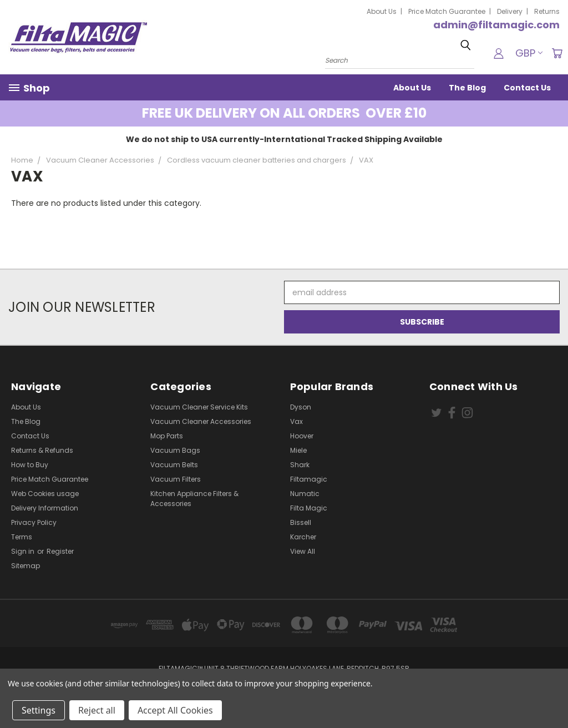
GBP (529, 53)
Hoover (302, 436)
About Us (382, 11)
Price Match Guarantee (447, 11)
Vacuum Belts (174, 465)
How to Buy (30, 465)
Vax (296, 421)
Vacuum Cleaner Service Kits (199, 407)
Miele (298, 450)
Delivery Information (45, 508)
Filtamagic (309, 479)
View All (303, 551)
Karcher (303, 537)
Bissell (301, 522)
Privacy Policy (34, 522)
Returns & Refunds (42, 450)
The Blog (467, 88)
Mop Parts (167, 436)
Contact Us (527, 88)
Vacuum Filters (176, 479)
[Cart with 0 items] (557, 53)
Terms (22, 537)
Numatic (305, 494)
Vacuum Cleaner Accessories (201, 421)
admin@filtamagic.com (496, 25)
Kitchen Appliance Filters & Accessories (194, 499)
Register (60, 551)
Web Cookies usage (45, 494)
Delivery (510, 11)
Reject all (97, 710)
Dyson (301, 407)
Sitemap (26, 566)
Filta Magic (309, 508)
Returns (547, 11)
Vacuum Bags (175, 450)
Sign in (24, 551)
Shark (300, 465)
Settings (39, 710)
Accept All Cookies (175, 710)
